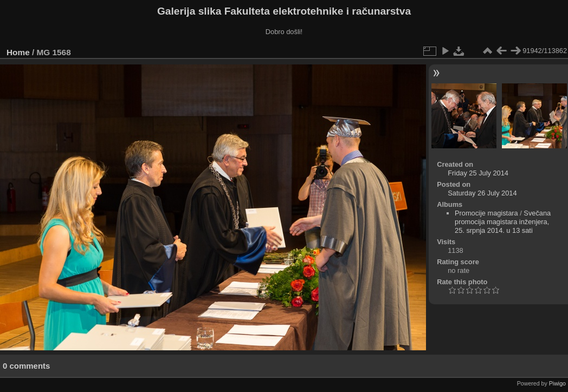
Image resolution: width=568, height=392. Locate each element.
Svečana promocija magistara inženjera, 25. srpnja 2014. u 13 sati (503, 222)
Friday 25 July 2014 (478, 173)
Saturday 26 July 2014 (482, 193)
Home (18, 52)
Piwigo (557, 383)
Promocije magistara (486, 213)
